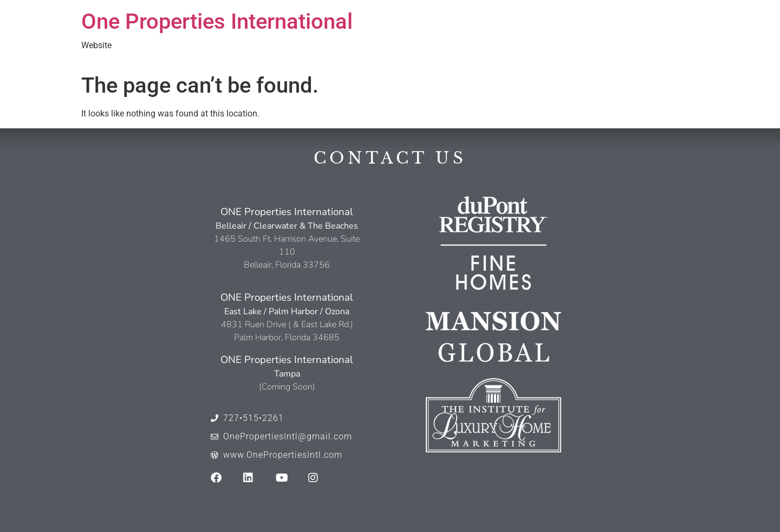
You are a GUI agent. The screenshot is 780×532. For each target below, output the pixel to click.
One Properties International (217, 21)
